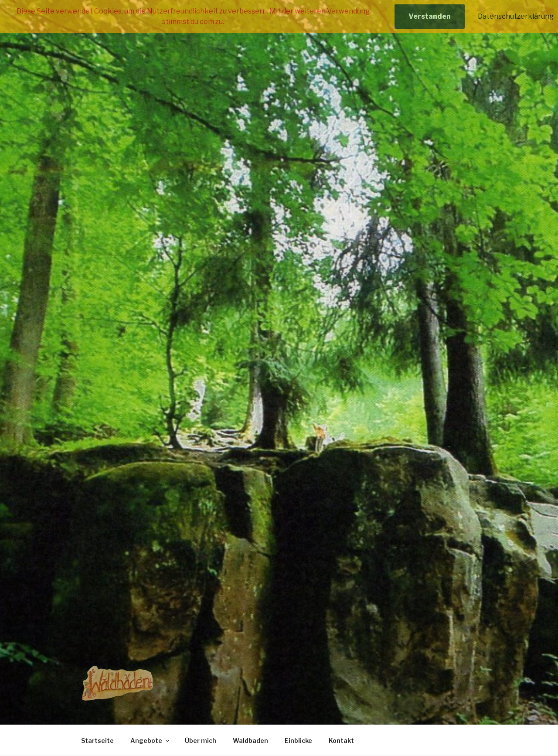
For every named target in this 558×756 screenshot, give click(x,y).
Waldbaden (250, 741)
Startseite (97, 741)
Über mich (201, 741)
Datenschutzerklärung (516, 16)
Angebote (150, 741)
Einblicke (298, 741)
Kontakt (341, 741)
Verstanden (430, 16)
